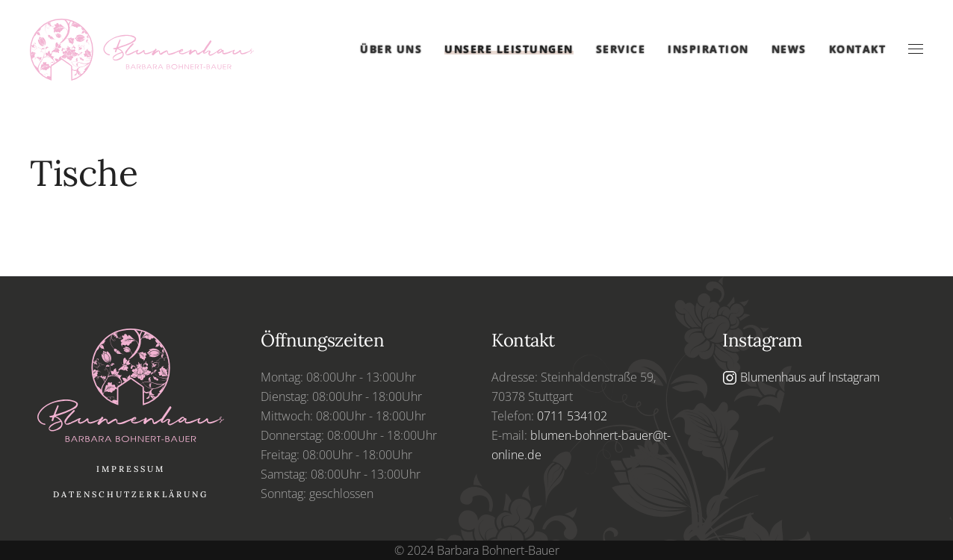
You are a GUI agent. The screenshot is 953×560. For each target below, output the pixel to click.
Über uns (391, 49)
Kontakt (858, 49)
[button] (916, 49)
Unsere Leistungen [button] (509, 49)
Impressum (131, 469)
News (789, 49)
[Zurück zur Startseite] (142, 50)
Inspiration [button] (708, 49)
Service (621, 49)
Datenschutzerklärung (131, 494)
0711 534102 (572, 416)
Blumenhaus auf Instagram (801, 377)
